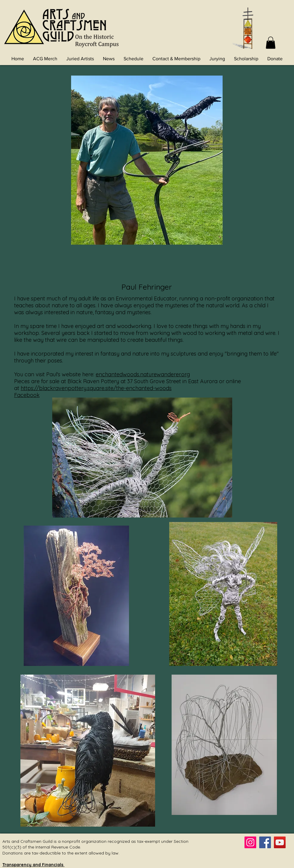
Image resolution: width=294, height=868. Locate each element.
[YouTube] (280, 842)
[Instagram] (250, 842)
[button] (271, 43)
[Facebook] (265, 842)
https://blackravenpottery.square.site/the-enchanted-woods (96, 388)
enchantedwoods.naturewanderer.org (143, 374)
